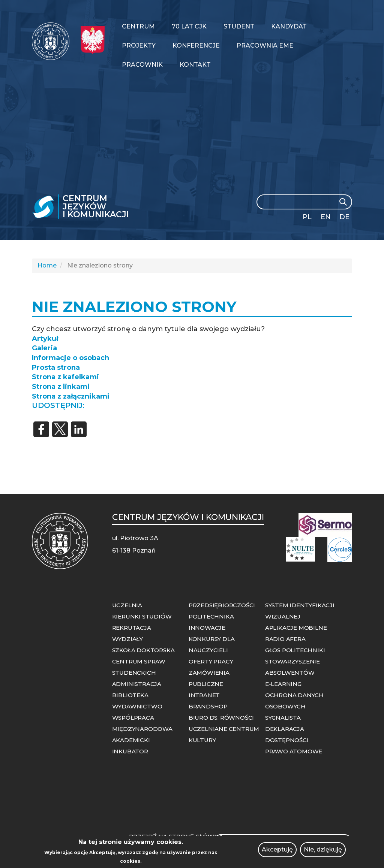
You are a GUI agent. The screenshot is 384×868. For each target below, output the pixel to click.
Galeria (44, 348)
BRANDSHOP (208, 706)
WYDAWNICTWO (137, 706)
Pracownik (142, 65)
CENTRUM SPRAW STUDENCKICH (139, 667)
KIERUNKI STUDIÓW (142, 616)
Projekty (139, 46)
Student (239, 26)
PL (307, 217)
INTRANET (204, 695)
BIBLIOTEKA (130, 695)
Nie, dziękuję (323, 852)
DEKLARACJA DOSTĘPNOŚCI (287, 734)
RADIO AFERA (285, 639)
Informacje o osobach (70, 358)
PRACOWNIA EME (265, 46)
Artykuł (45, 339)
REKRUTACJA (132, 628)
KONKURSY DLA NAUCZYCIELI (212, 645)
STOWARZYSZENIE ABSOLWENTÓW (292, 667)
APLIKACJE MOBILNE (296, 628)
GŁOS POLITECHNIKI (295, 650)
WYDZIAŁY (127, 639)
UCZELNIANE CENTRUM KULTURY (224, 734)
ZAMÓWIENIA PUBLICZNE (209, 678)
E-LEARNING (283, 684)
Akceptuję (277, 852)
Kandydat (289, 26)
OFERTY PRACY (211, 661)
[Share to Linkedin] (79, 429)
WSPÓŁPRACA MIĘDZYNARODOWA (142, 723)
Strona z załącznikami (71, 396)
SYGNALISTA (283, 718)
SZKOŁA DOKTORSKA (143, 650)
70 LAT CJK (189, 26)
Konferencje (196, 46)
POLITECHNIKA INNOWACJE (211, 622)
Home (47, 265)
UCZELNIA (127, 605)
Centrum (138, 26)
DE (344, 217)
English (326, 218)
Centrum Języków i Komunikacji (96, 207)
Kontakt (195, 65)
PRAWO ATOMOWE (294, 751)
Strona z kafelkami (65, 377)
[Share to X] (60, 429)
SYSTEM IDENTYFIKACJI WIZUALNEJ (300, 611)
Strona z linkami (61, 387)
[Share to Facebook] (41, 429)
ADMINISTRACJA (137, 684)
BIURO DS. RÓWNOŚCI (221, 718)
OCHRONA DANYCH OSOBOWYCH (294, 701)
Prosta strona (56, 368)
